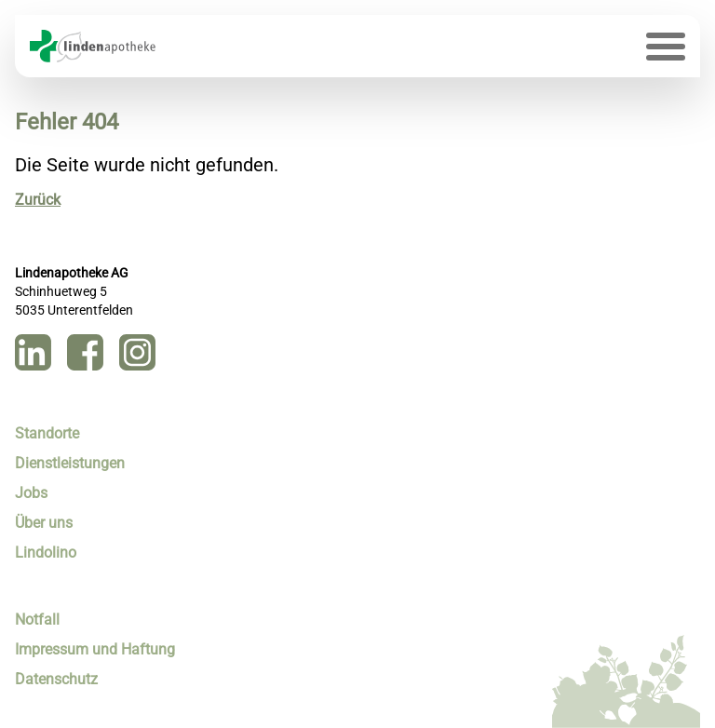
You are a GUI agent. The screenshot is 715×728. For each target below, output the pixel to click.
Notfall (37, 620)
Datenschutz (56, 679)
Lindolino (46, 553)
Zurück (38, 200)
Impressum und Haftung (95, 649)
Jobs (31, 493)
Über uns (44, 523)
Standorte (47, 433)
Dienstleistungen (70, 463)
